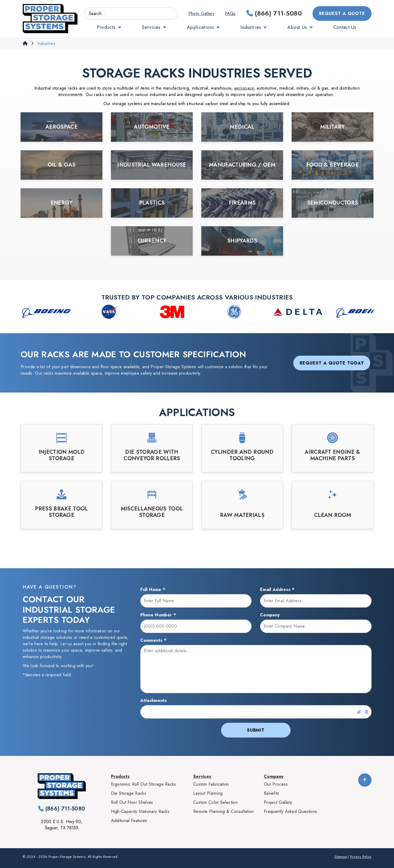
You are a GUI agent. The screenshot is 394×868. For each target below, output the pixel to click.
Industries (251, 27)
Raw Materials (242, 515)
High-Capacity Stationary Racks (140, 811)
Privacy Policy (361, 857)
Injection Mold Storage (61, 455)
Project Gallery (278, 802)
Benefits (272, 793)
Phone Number (158, 615)
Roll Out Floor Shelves (132, 802)
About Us (297, 27)
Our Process (276, 784)
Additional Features (129, 821)
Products (106, 27)
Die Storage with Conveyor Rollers (152, 455)
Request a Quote (342, 14)
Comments (153, 640)
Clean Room (333, 515)
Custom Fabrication (211, 784)
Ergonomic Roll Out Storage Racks (144, 784)
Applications (200, 27)
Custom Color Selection (215, 802)
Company (270, 615)
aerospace (244, 88)
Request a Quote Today (332, 363)
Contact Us (345, 27)
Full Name (153, 589)
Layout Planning (208, 793)
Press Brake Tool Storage (61, 512)
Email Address (277, 589)
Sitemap (341, 857)
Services (151, 27)
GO (171, 14)
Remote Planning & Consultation (224, 811)
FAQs (230, 14)
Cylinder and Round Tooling (242, 455)
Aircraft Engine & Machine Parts (332, 455)
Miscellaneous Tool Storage (152, 512)
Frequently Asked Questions (290, 811)
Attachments (154, 700)
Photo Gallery (201, 14)
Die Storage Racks (129, 793)
